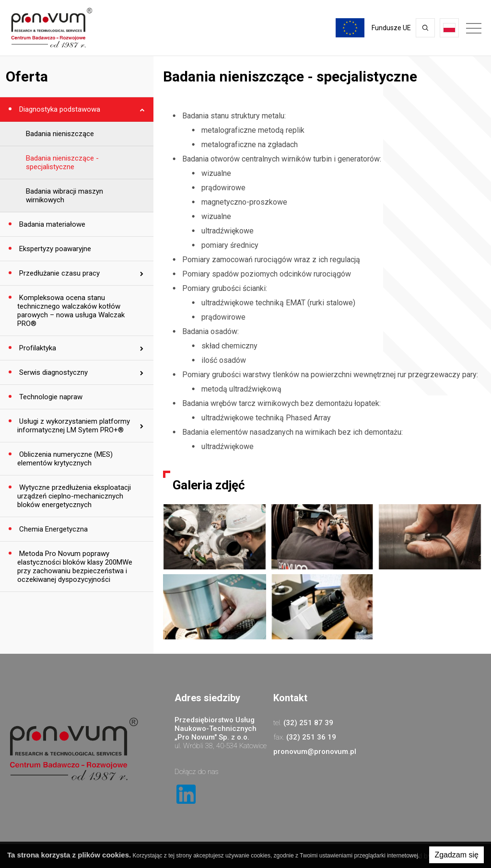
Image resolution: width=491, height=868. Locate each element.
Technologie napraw (50, 397)
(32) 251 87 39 (308, 723)
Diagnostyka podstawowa (59, 109)
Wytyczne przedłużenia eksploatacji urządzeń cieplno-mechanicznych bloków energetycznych (74, 496)
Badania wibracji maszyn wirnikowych (64, 196)
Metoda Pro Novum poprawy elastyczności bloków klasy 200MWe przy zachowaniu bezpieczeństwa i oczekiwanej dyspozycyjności (75, 567)
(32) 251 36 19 (311, 737)
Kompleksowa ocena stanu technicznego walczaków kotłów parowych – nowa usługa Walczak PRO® (71, 311)
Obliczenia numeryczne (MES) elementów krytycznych (65, 459)
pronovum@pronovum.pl (315, 752)
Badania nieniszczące (60, 134)
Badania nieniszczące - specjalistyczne (62, 162)
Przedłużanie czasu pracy (58, 273)
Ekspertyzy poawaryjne (54, 249)
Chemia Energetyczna (53, 529)
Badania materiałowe (51, 224)
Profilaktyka (37, 348)
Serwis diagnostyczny (53, 372)
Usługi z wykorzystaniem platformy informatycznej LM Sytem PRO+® (74, 426)
